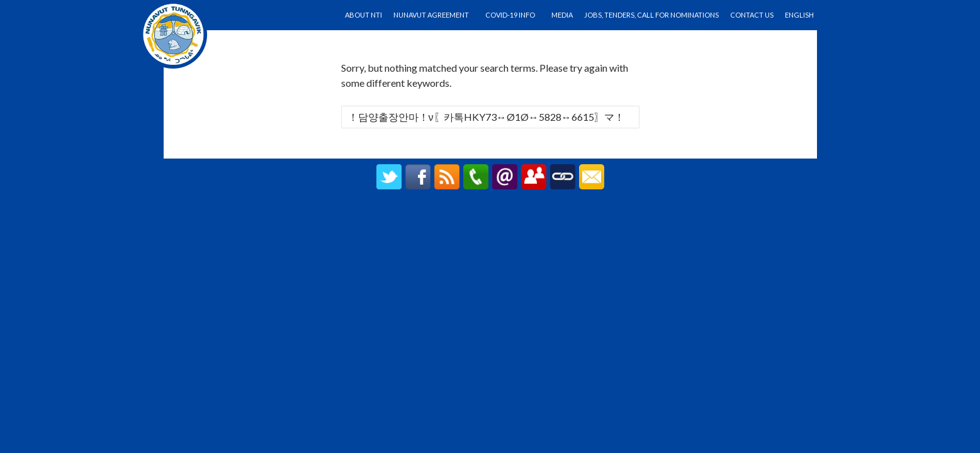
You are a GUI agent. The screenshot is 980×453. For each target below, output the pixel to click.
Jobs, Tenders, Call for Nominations (651, 15)
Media (562, 15)
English (799, 15)
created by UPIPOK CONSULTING (490, 218)
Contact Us (752, 15)
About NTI (363, 15)
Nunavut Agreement (431, 15)
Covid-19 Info (510, 15)
